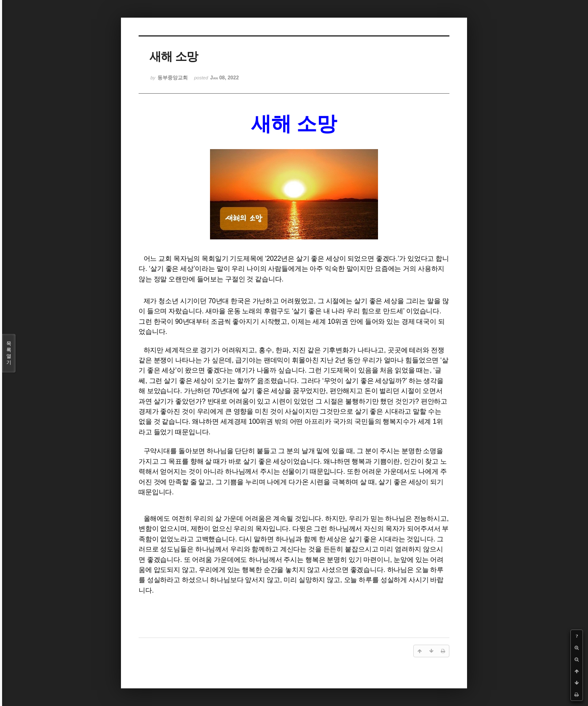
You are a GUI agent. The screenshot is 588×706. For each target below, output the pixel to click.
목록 (9, 353)
